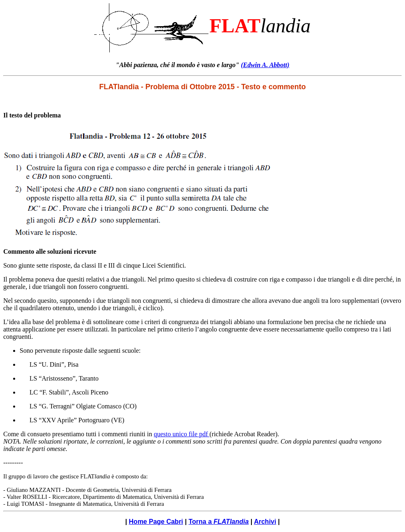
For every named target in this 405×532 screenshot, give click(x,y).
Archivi (265, 522)
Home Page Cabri (156, 522)
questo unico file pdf (182, 434)
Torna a (218, 522)
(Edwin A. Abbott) (265, 65)
